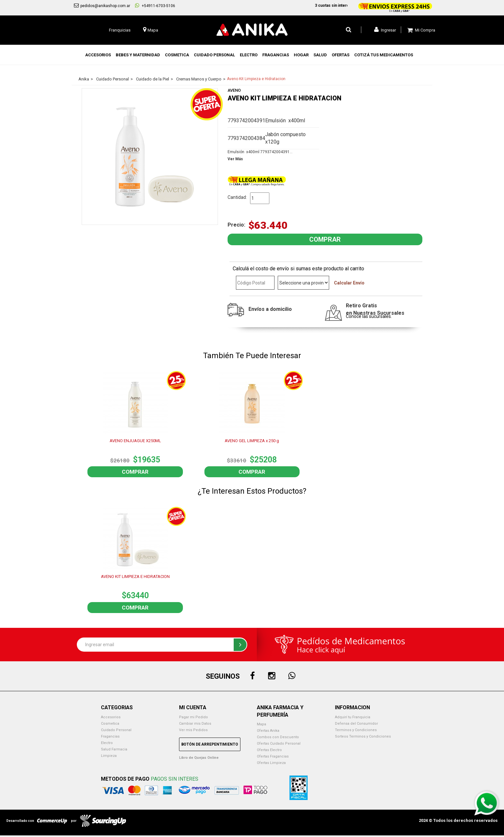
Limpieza (109, 756)
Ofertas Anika (268, 731)
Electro (107, 743)
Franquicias (120, 30)
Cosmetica (110, 724)
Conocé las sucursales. (369, 316)
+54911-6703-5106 (155, 5)
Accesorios (111, 717)
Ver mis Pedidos (193, 730)
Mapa (261, 724)
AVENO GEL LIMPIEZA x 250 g (252, 441)
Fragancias (110, 736)
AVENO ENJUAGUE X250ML (135, 441)
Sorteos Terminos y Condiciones (363, 736)
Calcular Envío (349, 283)
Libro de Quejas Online (199, 758)
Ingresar (385, 30)
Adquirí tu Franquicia (353, 717)
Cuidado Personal (116, 730)
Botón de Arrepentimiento (210, 744)
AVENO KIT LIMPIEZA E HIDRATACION (135, 577)
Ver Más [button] (235, 159)
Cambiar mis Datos (195, 724)
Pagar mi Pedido (194, 717)
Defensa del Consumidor (356, 724)
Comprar (135, 472)
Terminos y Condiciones (356, 730)
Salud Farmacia (114, 749)
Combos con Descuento (278, 737)
